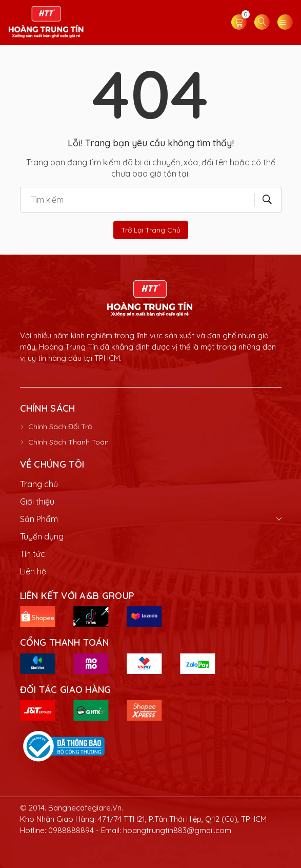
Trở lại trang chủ (151, 230)
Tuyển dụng (42, 536)
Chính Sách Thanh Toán (68, 442)
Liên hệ (33, 571)
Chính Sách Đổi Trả (60, 427)
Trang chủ (39, 484)
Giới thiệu (37, 501)
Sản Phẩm (39, 519)
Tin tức (33, 554)
